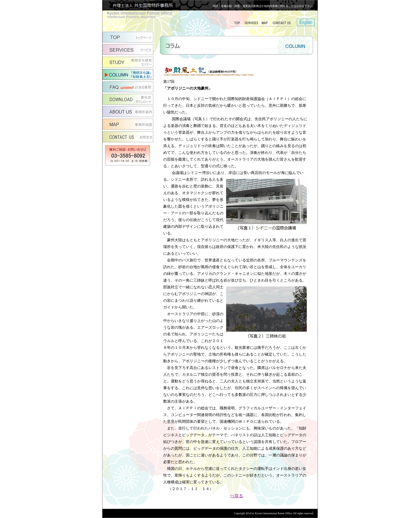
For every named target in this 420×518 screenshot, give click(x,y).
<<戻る (236, 496)
